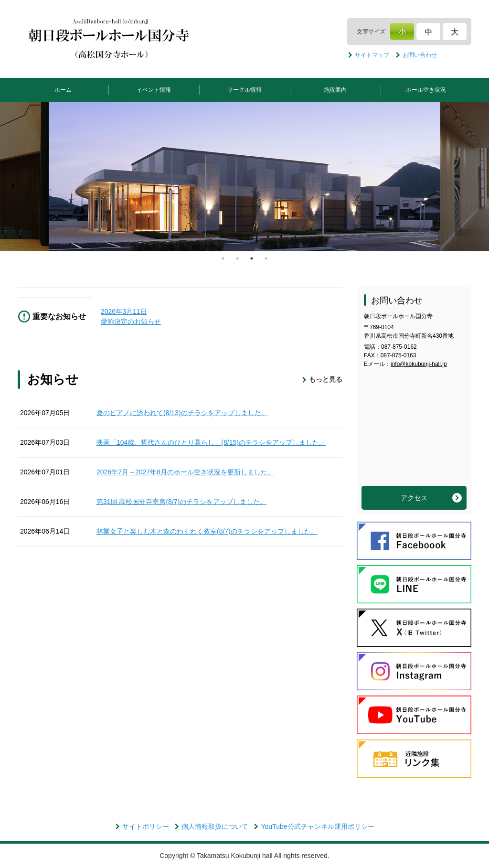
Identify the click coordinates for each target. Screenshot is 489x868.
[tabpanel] (244, 177)
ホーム (63, 90)
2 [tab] (237, 258)
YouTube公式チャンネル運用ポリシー (317, 826)
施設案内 (335, 90)
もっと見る (326, 379)
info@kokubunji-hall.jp (419, 364)
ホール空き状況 (426, 90)
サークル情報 (244, 90)
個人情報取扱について (215, 826)
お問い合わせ (420, 55)
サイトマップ (372, 55)
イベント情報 (154, 90)
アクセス (414, 498)
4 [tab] (266, 258)
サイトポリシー (146, 826)
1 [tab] (223, 258)
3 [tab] (252, 258)
